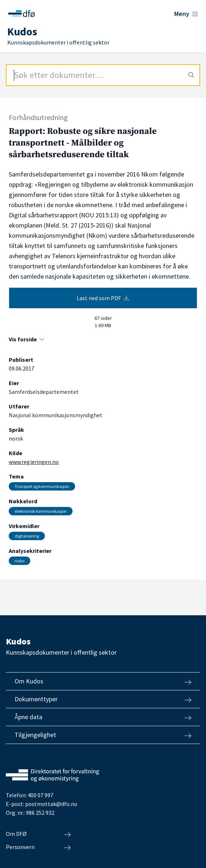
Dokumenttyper (103, 699)
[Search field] (103, 75)
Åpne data (103, 717)
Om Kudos (103, 681)
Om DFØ (38, 834)
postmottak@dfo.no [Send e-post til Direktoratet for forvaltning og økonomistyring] (51, 804)
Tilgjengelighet (103, 735)
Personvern (38, 847)
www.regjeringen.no (34, 462)
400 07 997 (40, 795)
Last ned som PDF (103, 298)
